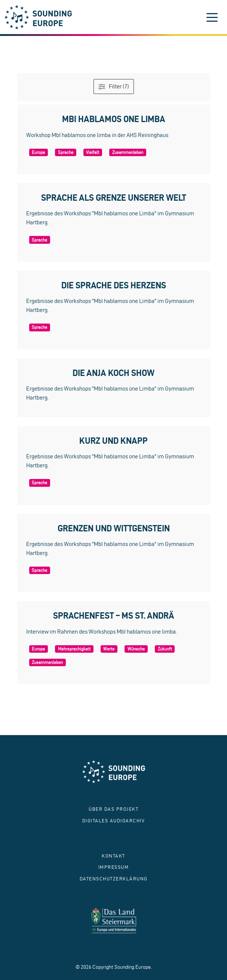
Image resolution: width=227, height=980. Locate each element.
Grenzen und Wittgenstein (114, 528)
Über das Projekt (113, 809)
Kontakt (113, 856)
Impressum (114, 867)
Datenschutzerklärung (114, 879)
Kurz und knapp (113, 441)
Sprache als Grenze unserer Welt (114, 198)
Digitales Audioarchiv (114, 821)
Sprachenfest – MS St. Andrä (114, 615)
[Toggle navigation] (212, 17)
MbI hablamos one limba (114, 119)
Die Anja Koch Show (113, 373)
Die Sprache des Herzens (114, 285)
